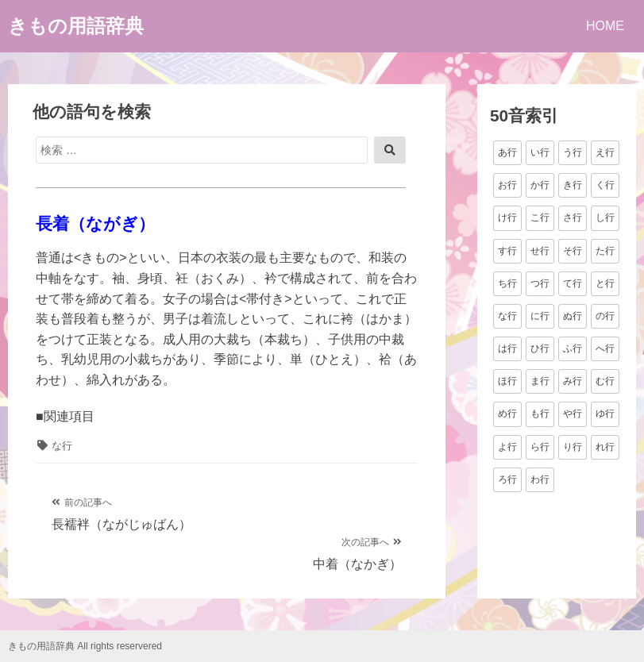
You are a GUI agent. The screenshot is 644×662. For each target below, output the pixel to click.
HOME (605, 26)
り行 (573, 447)
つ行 (540, 283)
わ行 (540, 479)
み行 (573, 381)
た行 (605, 251)
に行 (540, 316)
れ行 (605, 447)
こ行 (540, 217)
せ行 (540, 251)
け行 (507, 217)
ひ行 (540, 348)
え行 (605, 152)
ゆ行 (605, 414)
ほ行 (507, 381)
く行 (605, 185)
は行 (507, 348)
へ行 (605, 348)
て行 (573, 283)
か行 (540, 185)
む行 (605, 381)
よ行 (507, 447)
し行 (605, 217)
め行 (507, 414)
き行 (573, 185)
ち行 (507, 283)
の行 (605, 316)
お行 (507, 185)
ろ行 (507, 479)
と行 (605, 283)
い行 (540, 152)
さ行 (573, 217)
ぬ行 (573, 316)
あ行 (507, 152)
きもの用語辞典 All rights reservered (85, 646)
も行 (540, 414)
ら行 (540, 447)
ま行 (540, 381)
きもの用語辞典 (76, 26)
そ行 (573, 251)
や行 (573, 414)
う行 (573, 152)
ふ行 (573, 348)
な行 (62, 446)
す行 (507, 251)
